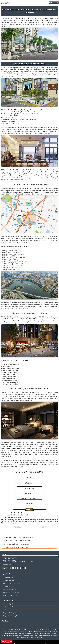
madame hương (47, 636)
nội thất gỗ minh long (38, 638)
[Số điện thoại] (30, 485)
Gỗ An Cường (25, 638)
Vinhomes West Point (8, 586)
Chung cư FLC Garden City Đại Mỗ (11, 583)
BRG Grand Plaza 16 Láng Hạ (10, 595)
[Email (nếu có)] (30, 490)
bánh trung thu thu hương (16, 636)
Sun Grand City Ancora (18, 513)
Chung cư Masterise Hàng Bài (10, 616)
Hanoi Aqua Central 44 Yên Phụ (11, 592)
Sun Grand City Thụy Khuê (20, 515)
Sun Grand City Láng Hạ (24, 18)
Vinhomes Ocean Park (8, 580)
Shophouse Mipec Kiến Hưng (10, 589)
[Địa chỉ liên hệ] (30, 496)
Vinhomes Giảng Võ (17, 517)
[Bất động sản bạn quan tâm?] (30, 501)
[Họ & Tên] (30, 480)
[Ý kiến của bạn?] (30, 506)
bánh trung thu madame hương (34, 636)
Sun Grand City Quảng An (9, 607)
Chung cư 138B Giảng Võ (9, 613)
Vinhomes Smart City (8, 577)
